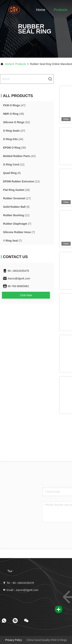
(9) (16, 207)
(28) (16, 190)
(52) (17, 122)
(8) (12, 173)
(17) (17, 198)
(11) (16, 215)
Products (61, 10)
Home (41, 10)
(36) (14, 148)
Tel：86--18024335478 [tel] (18, 583)
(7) (17, 224)
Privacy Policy (14, 640)
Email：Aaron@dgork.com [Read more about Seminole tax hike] (21, 590)
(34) (13, 139)
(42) (19, 156)
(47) (14, 105)
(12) (14, 165)
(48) (14, 114)
